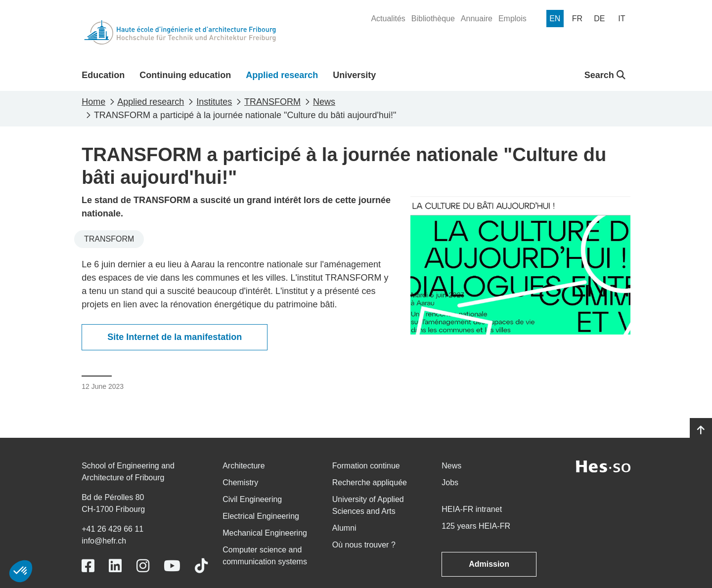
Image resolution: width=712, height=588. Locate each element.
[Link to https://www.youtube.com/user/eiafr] (172, 566)
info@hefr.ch (104, 541)
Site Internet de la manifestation (175, 337)
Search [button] (605, 75)
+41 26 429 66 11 (112, 529)
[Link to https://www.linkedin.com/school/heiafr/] (115, 566)
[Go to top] (701, 430)
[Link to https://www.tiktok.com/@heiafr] (201, 566)
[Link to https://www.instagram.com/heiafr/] (143, 566)
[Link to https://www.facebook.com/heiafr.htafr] (88, 566)
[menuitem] (388, 19)
